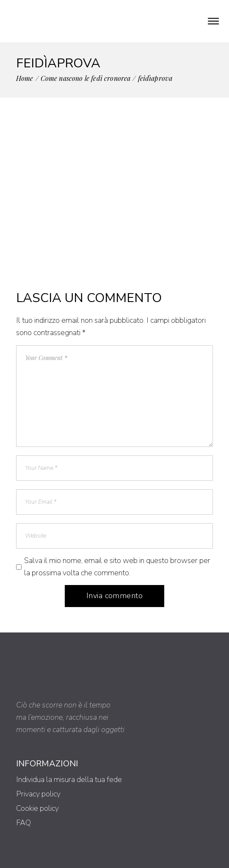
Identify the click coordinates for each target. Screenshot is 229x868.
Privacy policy (38, 794)
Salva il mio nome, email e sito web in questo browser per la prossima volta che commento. (117, 567)
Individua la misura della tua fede (69, 779)
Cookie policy (37, 808)
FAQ (23, 823)
